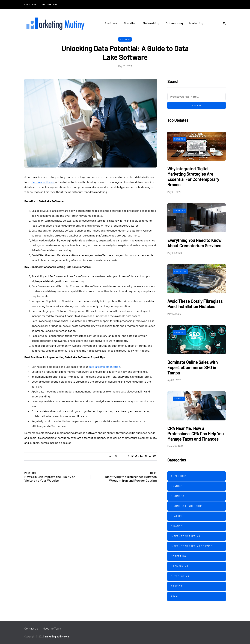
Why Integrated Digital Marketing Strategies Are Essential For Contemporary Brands (193, 177)
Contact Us (30, 4)
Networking (151, 23)
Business (111, 23)
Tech (174, 596)
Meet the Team (49, 4)
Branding (130, 23)
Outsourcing (174, 23)
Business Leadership (186, 506)
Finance (179, 399)
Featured (178, 516)
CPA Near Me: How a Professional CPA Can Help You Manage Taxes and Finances (196, 434)
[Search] (197, 97)
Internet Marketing (186, 536)
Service (177, 586)
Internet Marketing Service (192, 546)
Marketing (196, 23)
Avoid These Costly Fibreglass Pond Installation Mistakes (195, 304)
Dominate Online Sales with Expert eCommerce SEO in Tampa (193, 367)
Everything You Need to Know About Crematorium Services (194, 243)
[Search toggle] (223, 23)
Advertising (180, 476)
